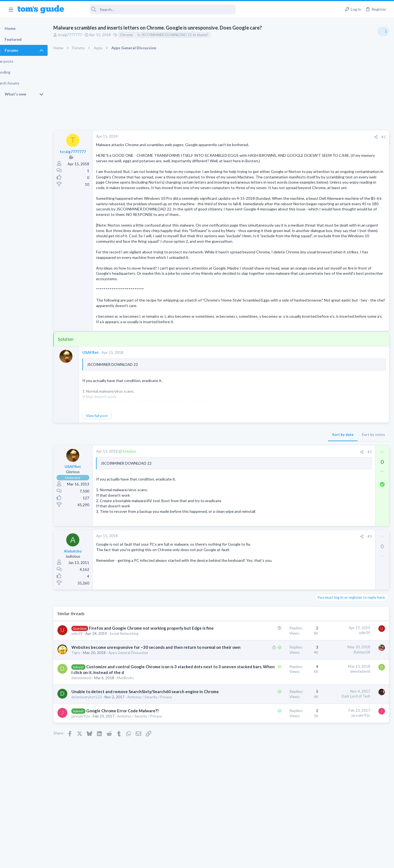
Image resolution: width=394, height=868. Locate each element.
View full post (106, 453)
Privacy (211, 860)
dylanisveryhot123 (96, 757)
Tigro (85, 702)
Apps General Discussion (138, 702)
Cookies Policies (176, 860)
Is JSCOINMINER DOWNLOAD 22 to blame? (182, 35)
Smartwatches (328, 435)
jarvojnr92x (90, 777)
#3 (282, 574)
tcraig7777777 (79, 35)
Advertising (138, 860)
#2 (282, 489)
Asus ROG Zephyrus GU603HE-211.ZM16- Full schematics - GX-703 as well (350, 315)
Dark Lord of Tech (268, 751)
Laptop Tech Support (333, 335)
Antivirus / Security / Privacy (159, 757)
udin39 (87, 677)
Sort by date (255, 472)
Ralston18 (274, 695)
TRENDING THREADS (325, 297)
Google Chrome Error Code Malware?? (132, 771)
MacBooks (135, 733)
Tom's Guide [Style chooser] (350, 822)
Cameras (323, 493)
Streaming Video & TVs (335, 367)
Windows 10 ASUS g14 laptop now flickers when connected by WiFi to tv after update (350, 383)
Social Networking (134, 677)
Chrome (136, 35)
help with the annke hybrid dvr (351, 478)
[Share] (288, 137)
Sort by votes (285, 472)
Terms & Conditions (249, 860)
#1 (296, 137)
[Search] (153, 9)
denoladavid (91, 733)
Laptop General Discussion (338, 404)
